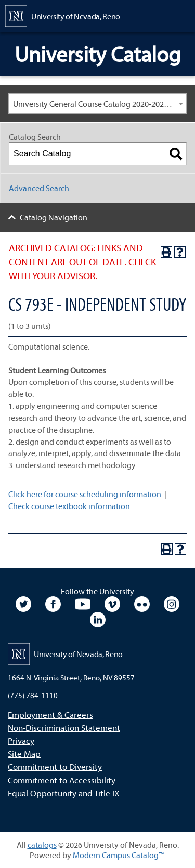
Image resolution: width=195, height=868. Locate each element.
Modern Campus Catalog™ (118, 855)
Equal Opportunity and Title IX (64, 793)
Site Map (24, 753)
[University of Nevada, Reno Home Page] (63, 15)
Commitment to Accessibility (62, 780)
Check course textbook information (69, 506)
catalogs (42, 845)
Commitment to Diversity (55, 766)
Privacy (21, 740)
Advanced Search (39, 188)
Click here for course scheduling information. (86, 494)
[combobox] (97, 103)
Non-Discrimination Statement (64, 727)
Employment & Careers (50, 715)
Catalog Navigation (54, 217)
